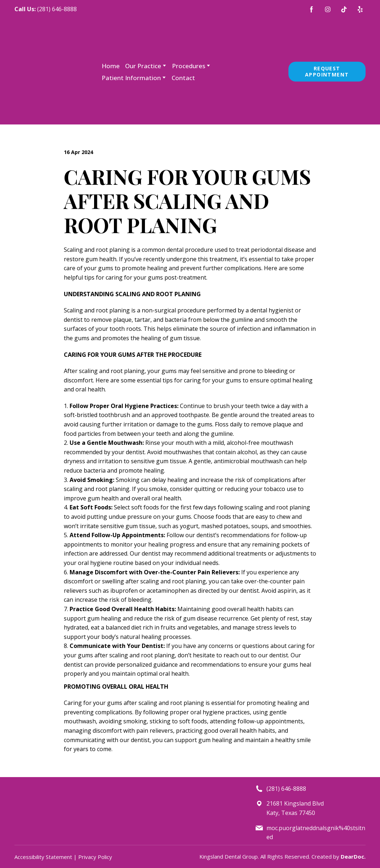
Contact (183, 78)
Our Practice (143, 66)
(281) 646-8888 (57, 9)
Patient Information (131, 78)
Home (111, 66)
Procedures (189, 66)
